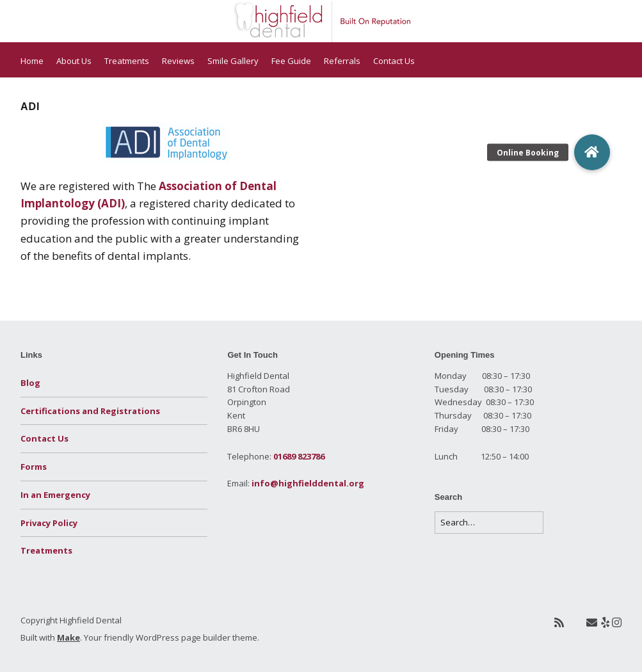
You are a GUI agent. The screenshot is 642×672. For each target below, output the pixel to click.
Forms (34, 467)
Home (32, 61)
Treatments (127, 61)
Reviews (178, 61)
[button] (592, 152)
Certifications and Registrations (90, 411)
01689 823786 (299, 456)
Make (68, 637)
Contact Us (394, 61)
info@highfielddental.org (308, 483)
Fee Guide (291, 61)
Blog (30, 383)
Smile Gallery (233, 61)
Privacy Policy (49, 523)
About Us (74, 61)
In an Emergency (55, 495)
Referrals (342, 61)
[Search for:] (489, 523)
